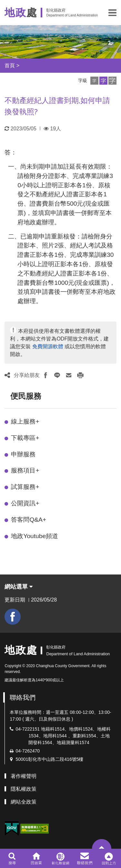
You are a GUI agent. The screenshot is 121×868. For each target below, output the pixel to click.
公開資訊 (25, 503)
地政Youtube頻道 (35, 536)
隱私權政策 (24, 789)
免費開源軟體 (48, 346)
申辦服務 (23, 454)
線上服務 (25, 421)
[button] (112, 13)
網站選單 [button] (19, 587)
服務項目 (25, 470)
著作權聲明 (24, 776)
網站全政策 (24, 802)
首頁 (10, 65)
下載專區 (25, 438)
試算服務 (25, 487)
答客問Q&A (29, 520)
